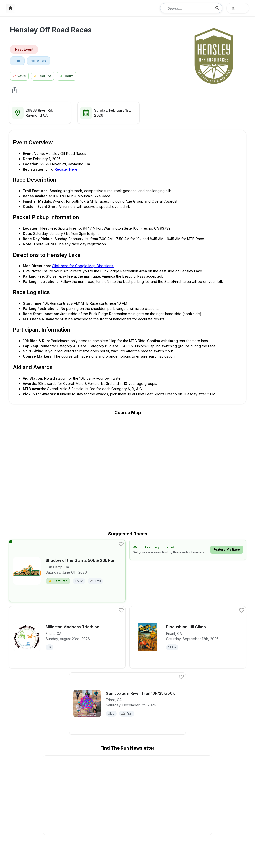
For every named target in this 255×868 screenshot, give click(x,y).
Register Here (66, 169)
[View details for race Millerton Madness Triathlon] (67, 637)
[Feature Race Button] (43, 75)
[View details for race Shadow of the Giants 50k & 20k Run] (67, 571)
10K (17, 61)
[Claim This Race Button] (68, 75)
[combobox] (188, 8)
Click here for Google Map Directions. (83, 266)
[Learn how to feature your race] (188, 550)
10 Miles (39, 61)
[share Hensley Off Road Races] (15, 90)
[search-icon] (217, 8)
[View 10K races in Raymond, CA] (17, 61)
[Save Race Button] (19, 75)
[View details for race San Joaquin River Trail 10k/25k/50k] (127, 703)
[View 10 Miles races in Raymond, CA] (39, 61)
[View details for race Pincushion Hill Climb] (188, 637)
